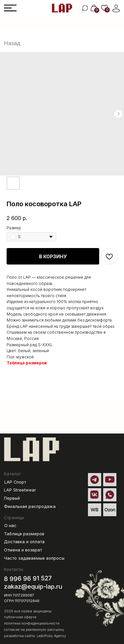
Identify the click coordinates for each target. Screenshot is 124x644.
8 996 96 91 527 (28, 578)
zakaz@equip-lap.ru (33, 587)
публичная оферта (20, 617)
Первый (12, 498)
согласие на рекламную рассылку (34, 630)
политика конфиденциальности (32, 623)
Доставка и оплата (24, 542)
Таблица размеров (27, 363)
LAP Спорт (15, 482)
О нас (10, 526)
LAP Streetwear (20, 490)
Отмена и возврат (23, 550)
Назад (12, 43)
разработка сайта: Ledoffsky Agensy (35, 636)
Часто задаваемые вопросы (34, 558)
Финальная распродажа (30, 506)
